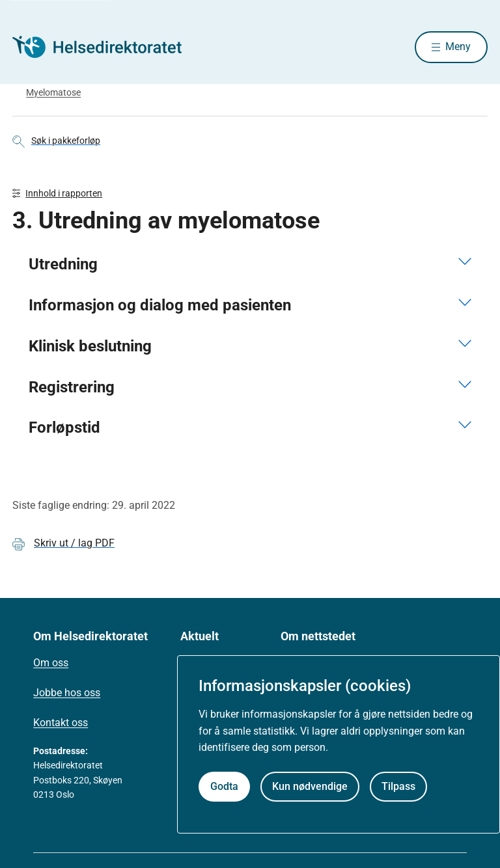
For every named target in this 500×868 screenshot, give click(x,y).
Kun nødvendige (310, 786)
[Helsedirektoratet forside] (106, 47)
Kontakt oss (61, 724)
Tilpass (398, 786)
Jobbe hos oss (67, 694)
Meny (458, 47)
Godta (224, 786)
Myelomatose (53, 93)
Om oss (51, 664)
